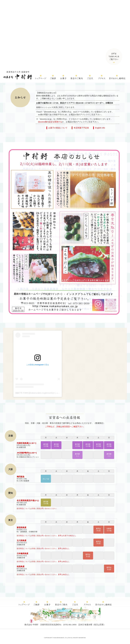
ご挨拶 (53, 77)
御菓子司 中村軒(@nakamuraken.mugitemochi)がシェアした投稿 (41, 393)
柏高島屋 (21, 566)
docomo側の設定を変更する (50, 122)
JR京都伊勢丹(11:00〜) (27, 453)
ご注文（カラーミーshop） (90, 77)
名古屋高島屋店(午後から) (28, 500)
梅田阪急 (21, 477)
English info (100, 128)
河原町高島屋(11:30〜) (26, 443)
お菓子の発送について (58, 128)
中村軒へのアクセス (102, 77)
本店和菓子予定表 (81, 128)
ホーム (41, 77)
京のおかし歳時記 (117, 77)
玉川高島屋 (22, 540)
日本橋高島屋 (22, 553)
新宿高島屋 (22, 527)
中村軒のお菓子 (63, 77)
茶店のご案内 (76, 77)
